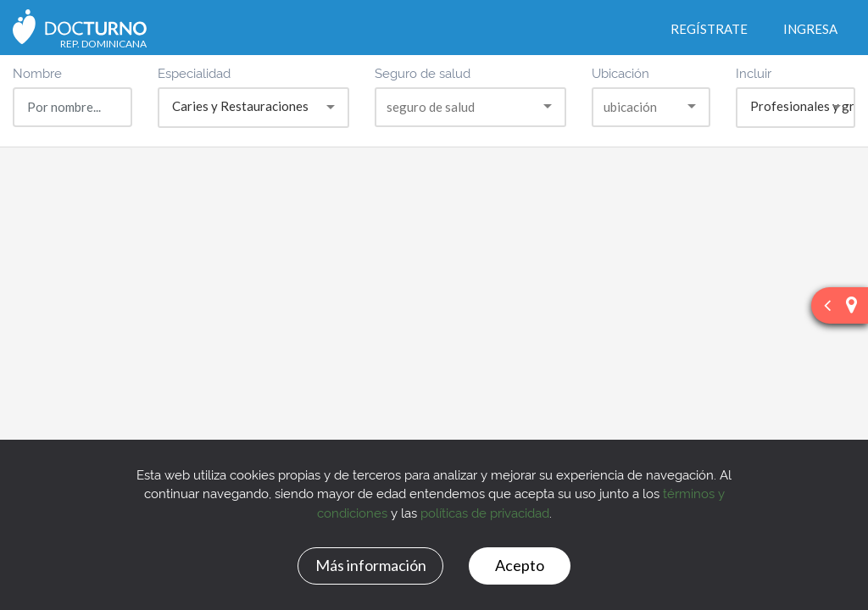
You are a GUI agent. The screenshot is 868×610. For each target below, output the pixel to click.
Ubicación (620, 72)
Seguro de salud (423, 72)
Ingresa (810, 29)
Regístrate (709, 29)
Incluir (754, 72)
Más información (371, 565)
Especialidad (194, 72)
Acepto (520, 565)
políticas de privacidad (485, 512)
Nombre (37, 72)
